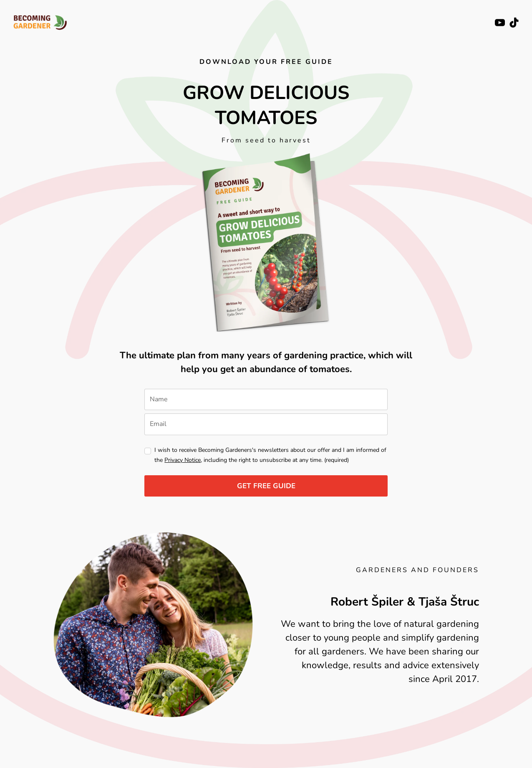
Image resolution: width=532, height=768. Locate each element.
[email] (266, 424)
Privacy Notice (183, 460)
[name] (266, 400)
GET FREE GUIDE (266, 486)
